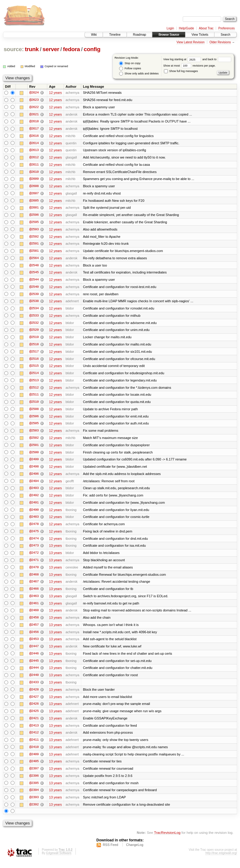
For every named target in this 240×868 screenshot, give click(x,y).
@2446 (34, 659)
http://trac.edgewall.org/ (221, 860)
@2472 (34, 557)
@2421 (34, 724)
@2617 (34, 129)
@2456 (34, 637)
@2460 (34, 615)
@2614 (34, 143)
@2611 (34, 165)
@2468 (34, 579)
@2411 (34, 746)
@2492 (34, 499)
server (51, 49)
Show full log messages (181, 71)
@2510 (34, 405)
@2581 (34, 252)
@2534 (34, 310)
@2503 (34, 434)
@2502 (34, 441)
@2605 (34, 201)
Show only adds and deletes (139, 74)
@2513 (34, 383)
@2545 (34, 274)
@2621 (34, 114)
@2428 (34, 695)
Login (170, 28)
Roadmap (140, 35)
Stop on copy (130, 63)
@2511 (34, 398)
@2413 (34, 732)
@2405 (34, 768)
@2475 (34, 536)
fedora (72, 49)
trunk (32, 49)
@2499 (34, 463)
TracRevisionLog (167, 839)
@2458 (34, 623)
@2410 (34, 753)
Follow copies (130, 69)
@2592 (34, 238)
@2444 (34, 673)
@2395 (34, 790)
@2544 (34, 281)
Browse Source (169, 35)
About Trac (206, 28)
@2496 (34, 477)
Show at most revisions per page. (190, 66)
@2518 (34, 347)
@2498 (34, 470)
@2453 (34, 644)
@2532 (34, 325)
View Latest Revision (190, 42)
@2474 (34, 543)
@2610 (34, 172)
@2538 (34, 303)
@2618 (34, 122)
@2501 (34, 448)
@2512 (34, 390)
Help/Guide (186, 28)
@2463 (34, 601)
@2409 (34, 761)
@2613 (34, 151)
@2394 (34, 797)
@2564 (34, 260)
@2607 (34, 194)
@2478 (34, 528)
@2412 (34, 739)
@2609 (34, 180)
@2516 (34, 361)
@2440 (34, 681)
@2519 (34, 339)
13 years (55, 550)
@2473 (34, 550)
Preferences (227, 28)
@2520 (34, 332)
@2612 (34, 158)
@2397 (34, 775)
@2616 (34, 136)
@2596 (34, 216)
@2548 (34, 267)
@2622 (34, 107)
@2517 (34, 354)
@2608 (34, 187)
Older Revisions (220, 42)
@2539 (34, 296)
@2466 (34, 594)
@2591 (34, 245)
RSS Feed (110, 852)
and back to (217, 59)
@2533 (34, 318)
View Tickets (200, 35)
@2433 (34, 688)
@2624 (34, 93)
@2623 (34, 100)
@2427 (34, 703)
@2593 (34, 231)
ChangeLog (135, 852)
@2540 (34, 289)
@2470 (34, 572)
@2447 (34, 652)
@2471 (34, 565)
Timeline (115, 35)
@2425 (34, 717)
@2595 (34, 223)
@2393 (34, 804)
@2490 (34, 514)
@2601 (34, 209)
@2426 (34, 710)
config (92, 49)
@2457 (34, 630)
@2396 (34, 782)
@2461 (34, 608)
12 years (55, 93)
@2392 (34, 811)
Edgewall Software (59, 860)
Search (225, 35)
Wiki (94, 35)
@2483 (34, 521)
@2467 (34, 586)
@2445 (34, 666)
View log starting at (183, 59)
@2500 (34, 456)
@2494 (34, 485)
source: (14, 49)
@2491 (34, 506)
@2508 (34, 412)
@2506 (34, 419)
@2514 (34, 376)
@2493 (34, 492)
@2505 (34, 427)
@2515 (34, 368)
